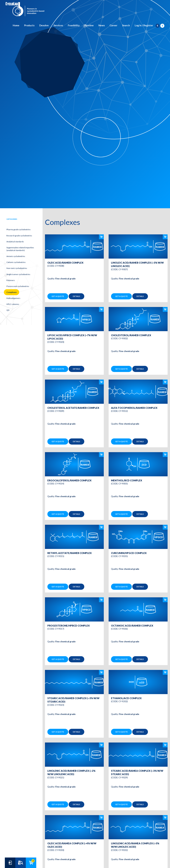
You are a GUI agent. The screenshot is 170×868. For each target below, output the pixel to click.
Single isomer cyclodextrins (18, 274)
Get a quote (58, 296)
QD (8, 310)
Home (16, 25)
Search (126, 25)
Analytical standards (15, 242)
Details (76, 296)
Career (113, 25)
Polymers (11, 280)
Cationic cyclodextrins (16, 262)
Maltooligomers (13, 298)
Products (29, 25)
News (102, 25)
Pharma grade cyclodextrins (19, 229)
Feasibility (74, 25)
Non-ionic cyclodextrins (17, 268)
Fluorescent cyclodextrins (18, 286)
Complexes (12, 292)
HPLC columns (13, 304)
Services (58, 25)
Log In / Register (144, 25)
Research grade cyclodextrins (19, 236)
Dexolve (44, 25)
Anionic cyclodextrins (16, 256)
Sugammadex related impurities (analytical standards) (20, 249)
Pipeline (89, 25)
